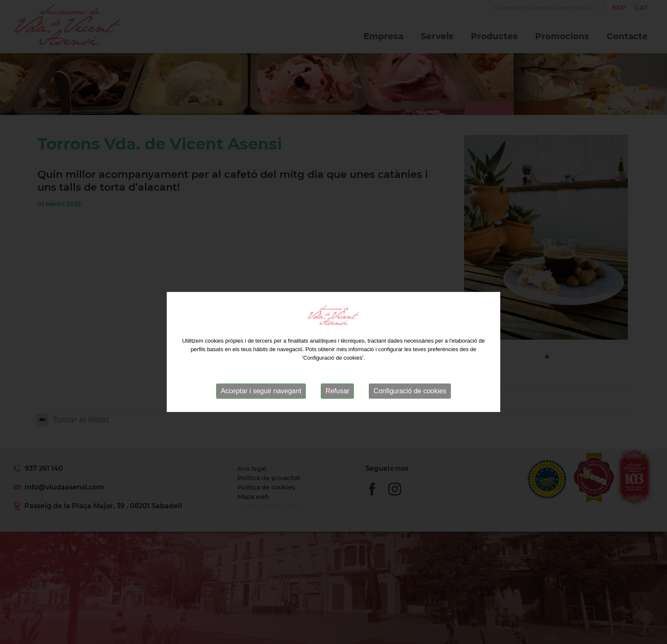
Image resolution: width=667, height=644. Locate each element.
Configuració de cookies (410, 401)
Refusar (337, 401)
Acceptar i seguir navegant (261, 401)
